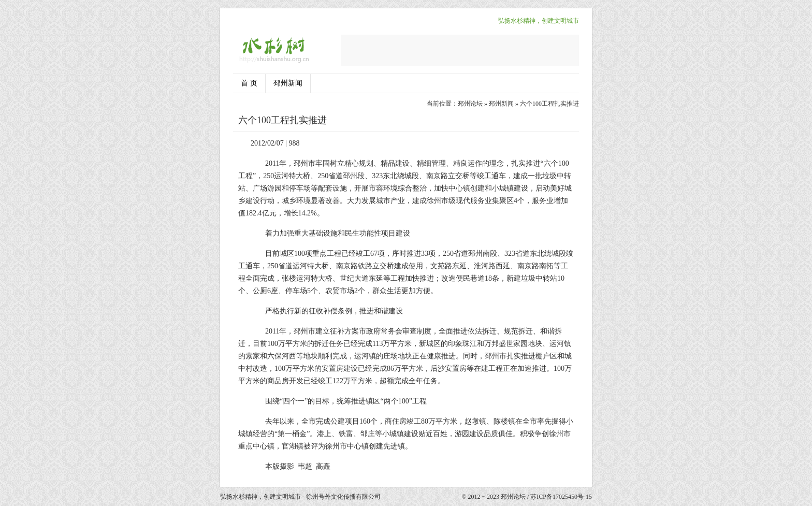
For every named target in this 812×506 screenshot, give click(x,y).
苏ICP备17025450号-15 (561, 497)
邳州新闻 (288, 83)
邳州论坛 (470, 104)
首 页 (249, 83)
